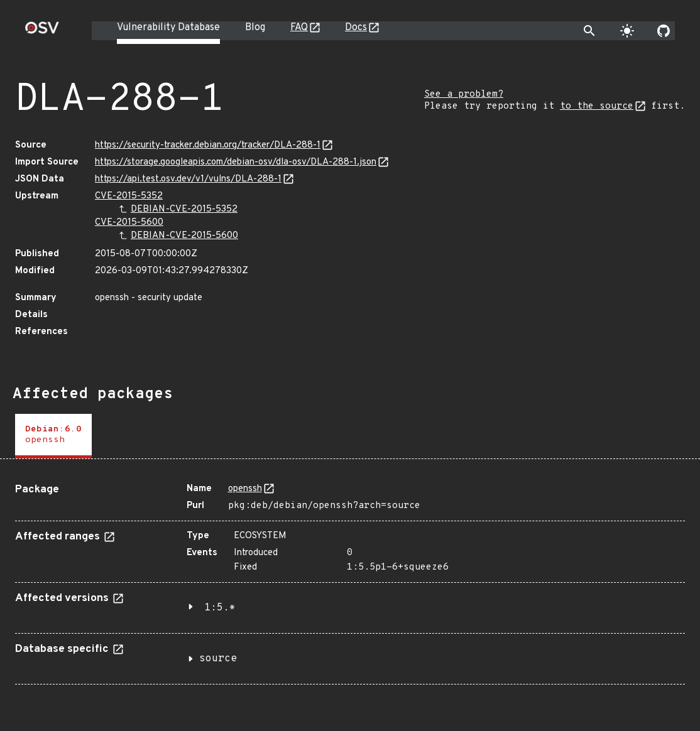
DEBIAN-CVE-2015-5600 (184, 236)
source (218, 659)
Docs (356, 28)
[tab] (53, 436)
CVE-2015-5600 (129, 223)
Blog (255, 28)
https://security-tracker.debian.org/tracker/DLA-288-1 (208, 145)
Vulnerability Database (168, 28)
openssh (245, 489)
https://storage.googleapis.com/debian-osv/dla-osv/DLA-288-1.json (236, 162)
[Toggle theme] (627, 31)
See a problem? (464, 95)
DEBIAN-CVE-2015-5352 (184, 209)
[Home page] (42, 32)
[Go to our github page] (664, 31)
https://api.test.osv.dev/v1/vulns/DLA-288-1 (188, 179)
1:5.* (220, 608)
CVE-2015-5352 (129, 196)
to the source (597, 106)
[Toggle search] (589, 31)
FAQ (299, 28)
